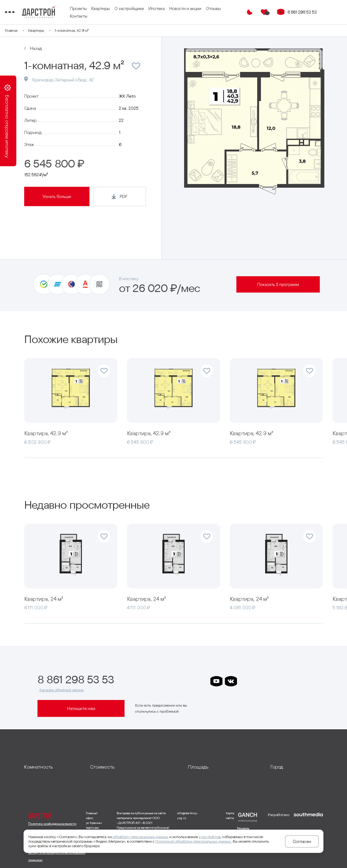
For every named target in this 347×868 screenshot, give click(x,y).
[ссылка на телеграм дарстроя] (245, 681)
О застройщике (153, 8)
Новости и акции (209, 8)
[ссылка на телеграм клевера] (274, 681)
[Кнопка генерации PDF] (120, 196)
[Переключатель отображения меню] (28, 12)
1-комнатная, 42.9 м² (91, 30)
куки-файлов (210, 837)
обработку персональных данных (140, 837)
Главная (31, 30)
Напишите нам (81, 708)
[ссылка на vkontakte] (231, 681)
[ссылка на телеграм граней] (289, 681)
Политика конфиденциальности (52, 824)
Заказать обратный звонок (62, 690)
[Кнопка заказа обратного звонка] (285, 12)
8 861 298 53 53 (306, 12)
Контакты (122, 16)
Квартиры (125, 8)
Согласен (302, 841)
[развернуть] (53, 767)
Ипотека (181, 8)
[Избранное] (268, 12)
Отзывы (101, 16)
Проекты (102, 8)
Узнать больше (57, 196)
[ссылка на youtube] (216, 681)
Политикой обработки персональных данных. (194, 841)
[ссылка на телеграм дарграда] (260, 681)
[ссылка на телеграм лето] (303, 681)
